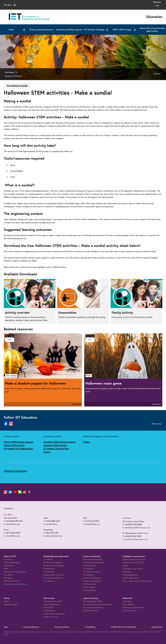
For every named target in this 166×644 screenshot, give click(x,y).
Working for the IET (12, 581)
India (46, 518)
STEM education (90, 584)
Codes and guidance (131, 578)
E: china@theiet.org (12, 536)
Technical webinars (91, 610)
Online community (51, 617)
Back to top (156, 424)
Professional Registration (93, 559)
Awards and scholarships (93, 607)
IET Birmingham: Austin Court (136, 533)
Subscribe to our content (133, 569)
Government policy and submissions (98, 604)
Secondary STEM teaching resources (59, 442)
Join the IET (48, 559)
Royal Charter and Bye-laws (15, 572)
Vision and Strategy (12, 562)
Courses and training (91, 572)
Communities (49, 572)
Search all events (11, 604)
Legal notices (157, 627)
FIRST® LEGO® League (122, 29)
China (6, 530)
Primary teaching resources (42, 29)
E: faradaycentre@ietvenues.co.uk (136, 528)
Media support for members (134, 607)
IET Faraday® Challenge (94, 29)
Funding (86, 442)
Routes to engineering (92, 581)
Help (6, 627)
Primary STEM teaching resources (19, 442)
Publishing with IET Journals (134, 559)
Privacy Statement (62, 627)
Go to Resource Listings (17, 85)
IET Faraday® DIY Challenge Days (18, 448)
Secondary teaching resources (69, 29)
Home (11, 29)
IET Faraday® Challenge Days (56, 448)
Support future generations (54, 614)
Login (157, 5)
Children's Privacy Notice (15, 471)
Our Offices (8, 515)
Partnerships (48, 607)
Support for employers (92, 578)
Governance (9, 565)
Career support (89, 587)
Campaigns (127, 601)
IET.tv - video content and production (138, 581)
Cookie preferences (31, 627)
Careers (47, 452)
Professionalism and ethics (54, 575)
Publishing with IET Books (133, 562)
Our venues (8, 578)
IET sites (10, 5)
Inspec (125, 565)
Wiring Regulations (130, 575)
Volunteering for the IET (53, 601)
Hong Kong (48, 530)
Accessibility (90, 627)
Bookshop (127, 572)
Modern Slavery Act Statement (123, 627)
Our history (8, 559)
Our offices (8, 575)
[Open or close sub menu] (24, 30)
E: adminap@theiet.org (53, 536)
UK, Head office (11, 518)
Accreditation (89, 569)
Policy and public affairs (93, 601)
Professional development (93, 562)
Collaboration (49, 610)
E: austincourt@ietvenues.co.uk (135, 539)
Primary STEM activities (14, 445)
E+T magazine (49, 581)
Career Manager (89, 565)
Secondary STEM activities (55, 445)
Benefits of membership (53, 562)
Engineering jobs (90, 590)
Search (107, 4)
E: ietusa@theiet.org (91, 524)
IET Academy (88, 575)
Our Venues (127, 518)
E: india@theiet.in (51, 524)
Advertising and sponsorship (15, 584)
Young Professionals (51, 604)
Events (7, 601)
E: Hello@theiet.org (12, 524)
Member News (49, 569)
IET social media (129, 610)
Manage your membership (54, 565)
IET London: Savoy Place (133, 521)
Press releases (128, 604)
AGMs (6, 569)
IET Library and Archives (53, 578)
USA (85, 518)
